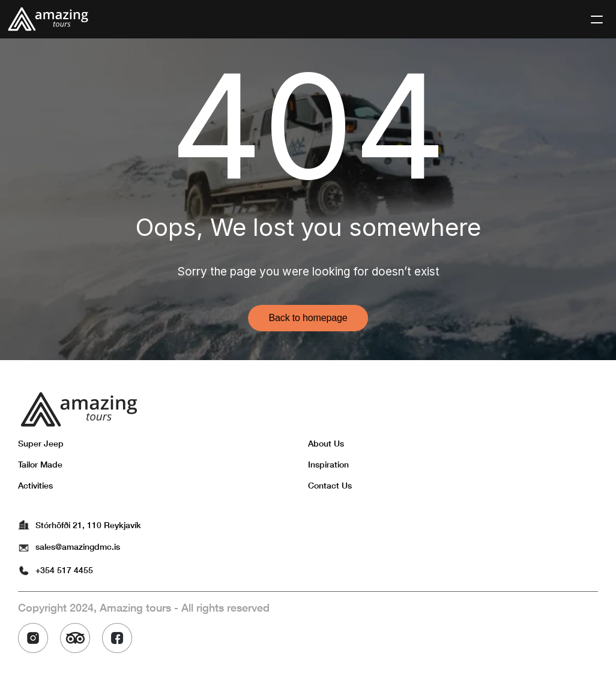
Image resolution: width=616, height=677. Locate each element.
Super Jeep (41, 443)
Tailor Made (40, 464)
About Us (326, 443)
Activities (35, 485)
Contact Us (330, 485)
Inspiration (328, 464)
